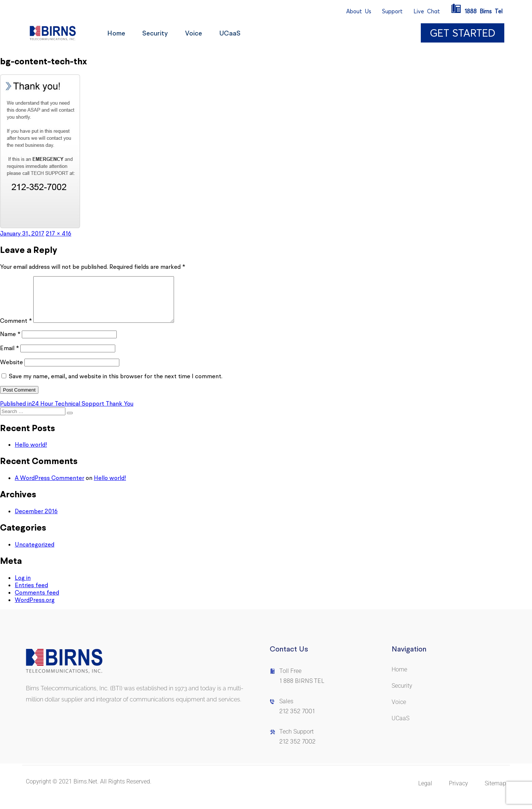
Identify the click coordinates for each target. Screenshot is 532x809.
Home (117, 33)
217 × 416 (59, 233)
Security (157, 33)
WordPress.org (35, 609)
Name (10, 343)
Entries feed (31, 594)
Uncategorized (35, 553)
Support (392, 11)
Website (11, 371)
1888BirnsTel (477, 11)
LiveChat (427, 11)
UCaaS (234, 33)
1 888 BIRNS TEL (302, 690)
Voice (197, 33)
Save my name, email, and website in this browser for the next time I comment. (116, 385)
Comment (16, 329)
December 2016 (36, 520)
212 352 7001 (297, 720)
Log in (23, 586)
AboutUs (359, 11)
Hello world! (31, 453)
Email (9, 357)
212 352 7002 (297, 750)
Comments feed (37, 601)
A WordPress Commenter (50, 487)
